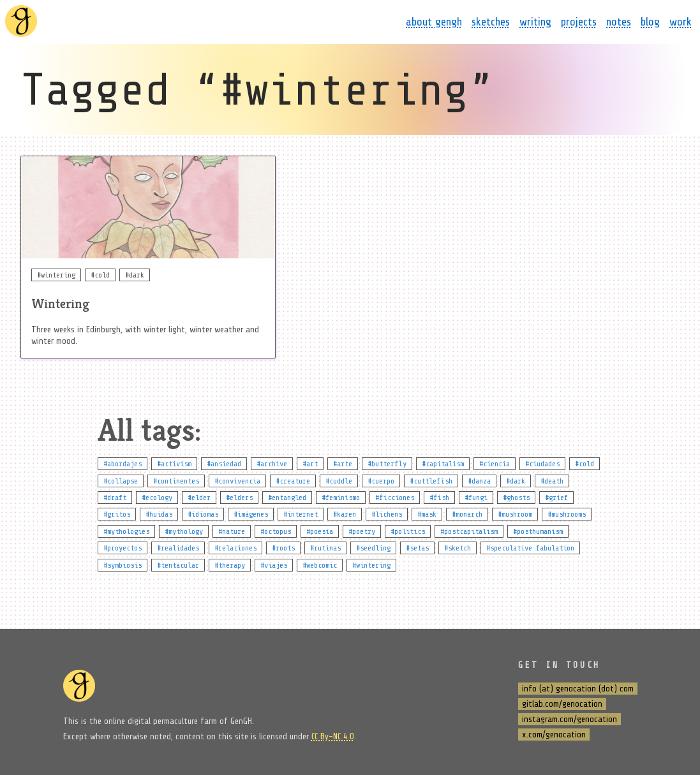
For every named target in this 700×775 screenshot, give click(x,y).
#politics (408, 531)
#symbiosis (123, 565)
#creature (293, 481)
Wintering (60, 304)
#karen (345, 514)
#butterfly (387, 464)
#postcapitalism (469, 531)
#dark (516, 481)
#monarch (467, 514)
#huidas (159, 514)
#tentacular (178, 565)
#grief (556, 498)
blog (650, 22)
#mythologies (126, 531)
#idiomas (203, 514)
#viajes (274, 565)
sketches (491, 22)
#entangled (287, 498)
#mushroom (515, 514)
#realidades (178, 548)
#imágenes (251, 514)
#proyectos (123, 548)
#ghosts (516, 498)
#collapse (121, 481)
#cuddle (339, 481)
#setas (417, 548)
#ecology (157, 498)
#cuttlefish (431, 481)
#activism (174, 464)
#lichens (387, 514)
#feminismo (341, 498)
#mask (427, 514)
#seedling (373, 548)
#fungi (476, 498)
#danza (479, 481)
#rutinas (325, 548)
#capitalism (443, 464)
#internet (301, 514)
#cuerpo (381, 481)
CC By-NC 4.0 (333, 736)
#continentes (176, 481)
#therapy (230, 565)
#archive (272, 464)
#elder (199, 498)
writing (535, 22)
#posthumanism (538, 531)
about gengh (434, 22)
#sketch (458, 548)
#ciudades (542, 464)
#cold (585, 464)
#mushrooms (567, 514)
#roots (283, 548)
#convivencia (237, 481)
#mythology (184, 531)
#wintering (371, 565)
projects (579, 22)
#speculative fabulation (530, 548)
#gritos (117, 514)
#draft (115, 498)
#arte (343, 464)
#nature (232, 531)
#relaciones (235, 548)
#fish (439, 498)
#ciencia (495, 464)
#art (310, 464)
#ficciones (395, 498)
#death (552, 481)
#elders (239, 498)
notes (619, 22)
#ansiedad (224, 464)
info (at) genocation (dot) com (578, 689)
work (681, 22)
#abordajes (123, 464)
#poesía (320, 531)
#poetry (362, 531)
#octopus (276, 531)
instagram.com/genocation (570, 719)
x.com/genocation (554, 734)
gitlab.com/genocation (562, 704)
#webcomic (320, 565)
